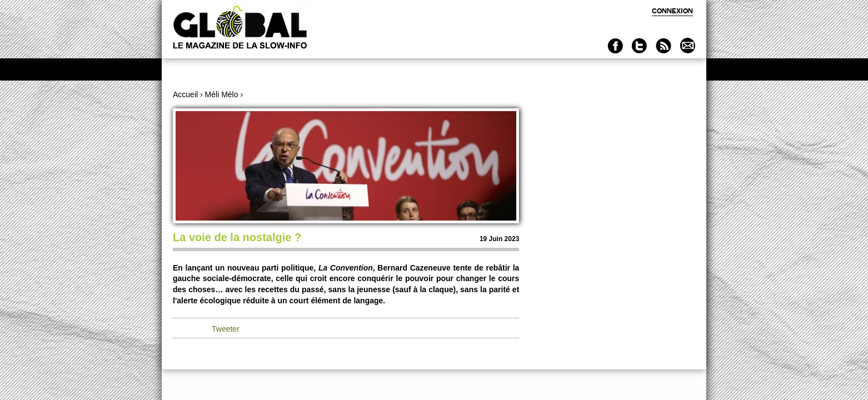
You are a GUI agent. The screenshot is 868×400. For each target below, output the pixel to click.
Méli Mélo (222, 94)
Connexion (672, 11)
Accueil (185, 94)
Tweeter (226, 329)
